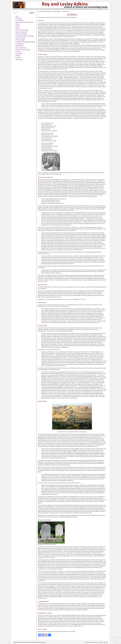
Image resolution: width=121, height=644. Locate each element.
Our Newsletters (19, 20)
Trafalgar (18, 26)
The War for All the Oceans (22, 30)
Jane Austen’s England (21, 34)
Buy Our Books (19, 60)
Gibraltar (18, 28)
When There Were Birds (21, 32)
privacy (101, 642)
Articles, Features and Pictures (23, 50)
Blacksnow (21, 642)
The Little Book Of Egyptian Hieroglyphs (25, 42)
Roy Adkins (18, 52)
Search (32, 13)
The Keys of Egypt (20, 40)
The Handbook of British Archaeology (25, 36)
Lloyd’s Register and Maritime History (25, 22)
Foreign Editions (19, 46)
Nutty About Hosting (41, 642)
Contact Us (18, 58)
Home (17, 16)
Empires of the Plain (20, 38)
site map (106, 642)
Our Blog (18, 56)
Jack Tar (18, 24)
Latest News (19, 18)
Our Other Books (20, 44)
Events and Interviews (21, 48)
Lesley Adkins (19, 54)
